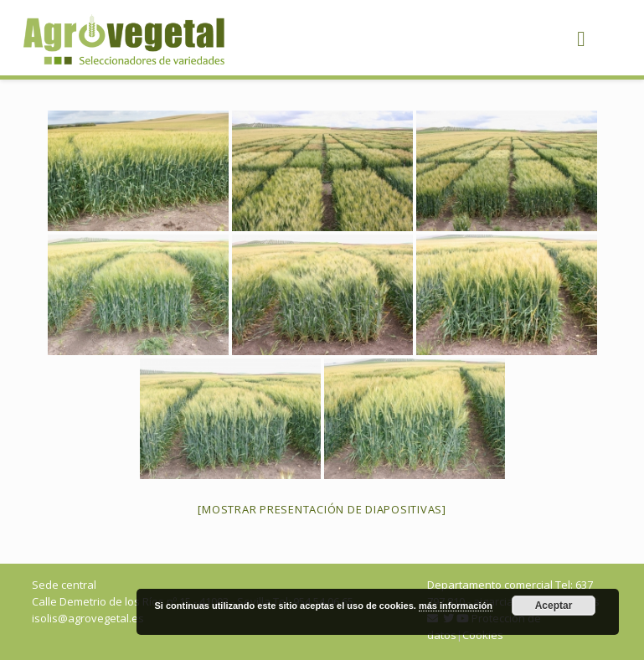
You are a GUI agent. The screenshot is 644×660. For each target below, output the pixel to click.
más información (456, 606)
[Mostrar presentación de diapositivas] (322, 509)
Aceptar (554, 606)
